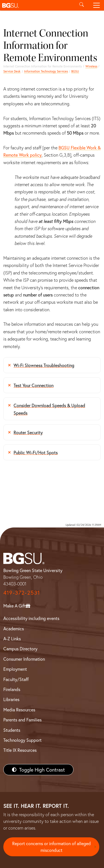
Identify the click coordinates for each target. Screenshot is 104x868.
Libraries (11, 699)
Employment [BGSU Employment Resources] (15, 669)
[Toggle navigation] (97, 5)
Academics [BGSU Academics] (14, 628)
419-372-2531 (22, 593)
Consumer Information (24, 659)
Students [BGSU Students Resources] (12, 730)
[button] (37, 5)
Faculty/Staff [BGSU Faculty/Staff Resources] (16, 679)
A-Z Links (12, 639)
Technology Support (22, 740)
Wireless (91, 66)
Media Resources (19, 710)
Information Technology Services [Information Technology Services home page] (46, 71)
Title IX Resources (20, 750)
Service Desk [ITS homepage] (12, 71)
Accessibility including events (31, 618)
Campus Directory (20, 649)
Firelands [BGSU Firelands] (12, 689)
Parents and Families (22, 720)
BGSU (75, 71)
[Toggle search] (82, 5)
